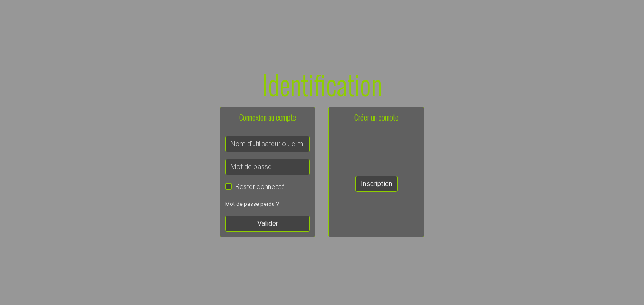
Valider (268, 223)
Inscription (376, 184)
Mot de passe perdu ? (252, 204)
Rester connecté (260, 187)
